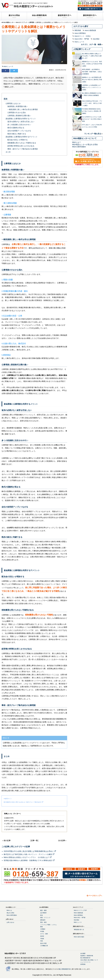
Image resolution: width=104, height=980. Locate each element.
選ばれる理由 (10, 913)
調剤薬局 (43, 920)
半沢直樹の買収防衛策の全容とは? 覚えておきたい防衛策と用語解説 (92, 111)
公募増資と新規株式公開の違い (19, 116)
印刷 (41, 941)
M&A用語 (96, 39)
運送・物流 (43, 922)
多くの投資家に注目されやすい (19, 125)
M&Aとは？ (77, 142)
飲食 (41, 915)
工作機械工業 (44, 946)
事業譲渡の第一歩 (79, 930)
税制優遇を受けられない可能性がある (22, 143)
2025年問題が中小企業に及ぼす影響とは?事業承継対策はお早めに (30, 851)
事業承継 (78, 30)
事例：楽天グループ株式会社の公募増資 (23, 149)
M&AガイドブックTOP (80, 910)
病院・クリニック (45, 918)
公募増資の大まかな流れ (17, 113)
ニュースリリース (85, 962)
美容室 (42, 936)
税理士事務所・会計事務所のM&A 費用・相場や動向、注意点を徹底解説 (92, 72)
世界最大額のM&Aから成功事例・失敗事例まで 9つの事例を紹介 (29, 860)
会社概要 (83, 953)
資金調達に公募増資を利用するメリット (21, 119)
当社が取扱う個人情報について (89, 960)
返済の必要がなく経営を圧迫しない (21, 122)
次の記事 (62, 841)
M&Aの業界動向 (80, 33)
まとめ (8, 152)
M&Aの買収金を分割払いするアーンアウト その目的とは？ (28, 857)
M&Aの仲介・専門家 (82, 39)
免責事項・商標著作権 (87, 956)
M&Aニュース (8, 66)
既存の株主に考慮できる (17, 134)
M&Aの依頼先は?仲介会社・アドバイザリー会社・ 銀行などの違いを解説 (92, 103)
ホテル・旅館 (44, 934)
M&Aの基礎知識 (90, 30)
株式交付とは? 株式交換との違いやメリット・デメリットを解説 (29, 854)
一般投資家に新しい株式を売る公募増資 (23, 109)
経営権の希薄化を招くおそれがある (21, 146)
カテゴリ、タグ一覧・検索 (91, 44)
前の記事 (7, 841)
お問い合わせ (10, 922)
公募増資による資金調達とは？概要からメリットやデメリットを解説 (92, 87)
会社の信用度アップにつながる (19, 131)
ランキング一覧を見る (93, 134)
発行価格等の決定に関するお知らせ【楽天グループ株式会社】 (23, 802)
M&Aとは (9, 910)
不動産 (42, 939)
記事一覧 (34, 841)
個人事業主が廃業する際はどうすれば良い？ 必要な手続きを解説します (92, 56)
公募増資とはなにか (13, 103)
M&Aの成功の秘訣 (79, 937)
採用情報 (83, 964)
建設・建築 (43, 910)
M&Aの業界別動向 (79, 147)
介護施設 (43, 929)
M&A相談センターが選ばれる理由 (85, 145)
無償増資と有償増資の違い (18, 106)
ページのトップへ (94, 896)
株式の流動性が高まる (16, 128)
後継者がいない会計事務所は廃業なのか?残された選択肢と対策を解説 (92, 80)
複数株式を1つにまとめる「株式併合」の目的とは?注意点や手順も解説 (92, 64)
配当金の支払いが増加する (18, 140)
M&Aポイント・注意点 (83, 36)
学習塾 (42, 931)
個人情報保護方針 (85, 958)
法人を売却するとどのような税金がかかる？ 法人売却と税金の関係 (92, 119)
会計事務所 (43, 913)
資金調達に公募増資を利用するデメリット (22, 137)
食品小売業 (43, 943)
